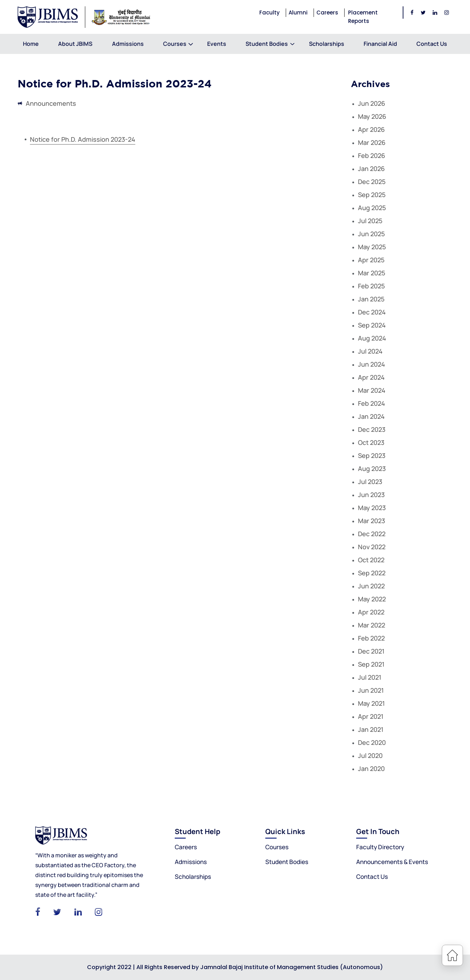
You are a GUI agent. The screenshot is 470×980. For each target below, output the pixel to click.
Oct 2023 (371, 442)
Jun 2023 (371, 495)
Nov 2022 (372, 547)
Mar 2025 (372, 273)
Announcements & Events (392, 862)
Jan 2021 (371, 729)
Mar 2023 (372, 521)
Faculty (270, 13)
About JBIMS (75, 44)
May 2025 (372, 247)
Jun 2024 (372, 364)
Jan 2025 (371, 299)
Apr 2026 (371, 129)
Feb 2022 (371, 638)
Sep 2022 (372, 573)
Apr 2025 (371, 260)
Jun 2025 (371, 234)
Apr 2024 (371, 377)
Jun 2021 (371, 690)
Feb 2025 (371, 286)
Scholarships (327, 44)
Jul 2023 (370, 482)
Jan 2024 (371, 416)
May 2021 (371, 703)
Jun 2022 (371, 586)
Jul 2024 (370, 351)
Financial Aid (380, 44)
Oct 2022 (371, 560)
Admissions (128, 44)
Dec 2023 (372, 429)
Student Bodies (267, 44)
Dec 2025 (372, 182)
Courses (175, 44)
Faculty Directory (380, 847)
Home (31, 44)
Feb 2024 (372, 403)
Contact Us (432, 44)
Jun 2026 (372, 103)
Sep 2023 (372, 455)
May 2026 (372, 116)
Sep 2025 (372, 195)
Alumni (298, 13)
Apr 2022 (371, 612)
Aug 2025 (372, 208)
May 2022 (372, 599)
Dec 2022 (372, 534)
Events (217, 44)
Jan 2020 (371, 768)
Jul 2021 (370, 677)
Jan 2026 (371, 169)
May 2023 (372, 508)
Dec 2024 (372, 312)
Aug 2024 (372, 338)
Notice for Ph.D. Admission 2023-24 (83, 139)
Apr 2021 (371, 716)
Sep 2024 (372, 325)
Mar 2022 (372, 625)
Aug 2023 (372, 468)
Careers (327, 13)
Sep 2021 (371, 664)
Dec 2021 (371, 651)
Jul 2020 (370, 755)
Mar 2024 (372, 390)
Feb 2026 (372, 155)
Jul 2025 (370, 221)
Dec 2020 (372, 742)
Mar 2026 (372, 142)
